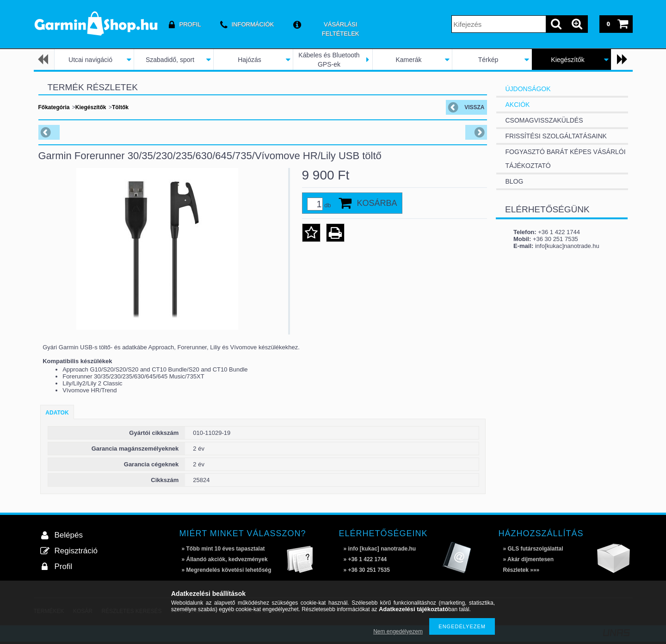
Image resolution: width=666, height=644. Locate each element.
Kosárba (377, 203)
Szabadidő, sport (170, 60)
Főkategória (54, 107)
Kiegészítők (567, 60)
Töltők (120, 107)
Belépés (69, 535)
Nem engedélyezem (398, 632)
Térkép (488, 60)
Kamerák (408, 60)
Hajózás (250, 60)
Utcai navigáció (90, 60)
